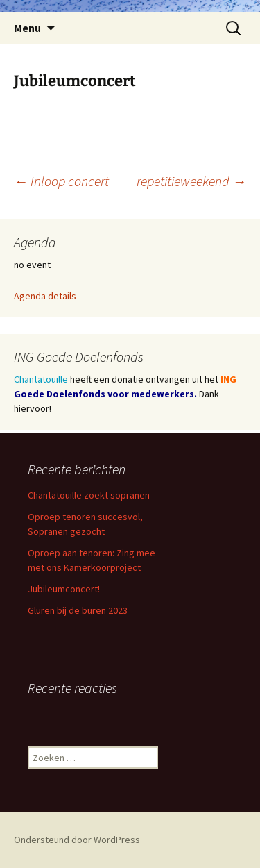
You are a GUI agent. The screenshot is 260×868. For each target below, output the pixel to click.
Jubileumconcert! (64, 589)
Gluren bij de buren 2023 (78, 610)
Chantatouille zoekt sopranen (89, 495)
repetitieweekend (191, 181)
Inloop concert (61, 181)
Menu (27, 28)
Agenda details (45, 296)
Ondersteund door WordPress (77, 840)
